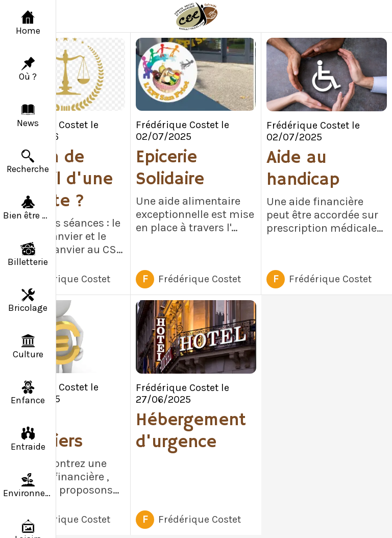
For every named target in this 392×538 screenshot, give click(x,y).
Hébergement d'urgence (191, 431)
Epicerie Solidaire (170, 168)
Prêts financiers (44, 431)
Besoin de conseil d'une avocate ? (59, 179)
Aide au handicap (303, 169)
